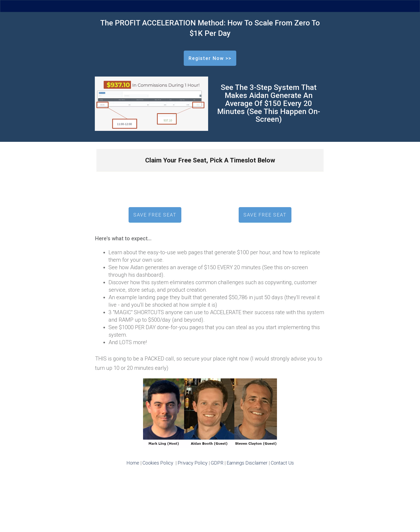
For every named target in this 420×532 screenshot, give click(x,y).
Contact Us (282, 463)
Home (133, 463)
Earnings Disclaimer (247, 463)
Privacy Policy (193, 463)
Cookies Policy (158, 463)
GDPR (217, 463)
